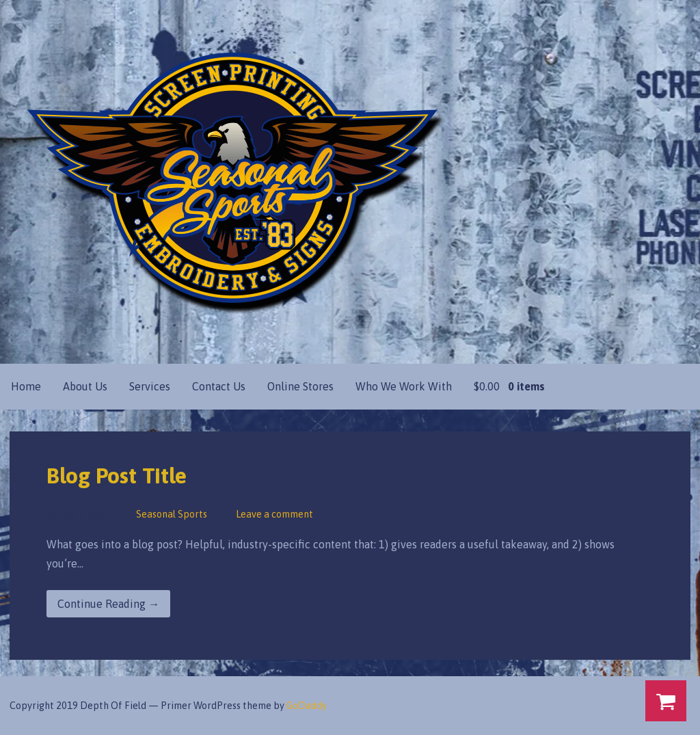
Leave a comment (274, 514)
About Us (85, 386)
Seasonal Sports (172, 514)
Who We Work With (404, 386)
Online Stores (300, 386)
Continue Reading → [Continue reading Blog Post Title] (108, 604)
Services (150, 386)
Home (26, 386)
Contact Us (219, 386)
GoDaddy (307, 706)
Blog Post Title (117, 476)
